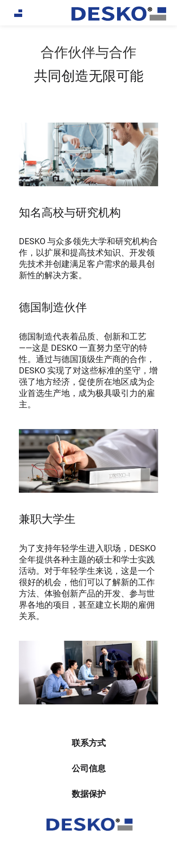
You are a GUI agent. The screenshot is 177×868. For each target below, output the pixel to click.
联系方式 (89, 743)
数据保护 (89, 794)
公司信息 (89, 768)
